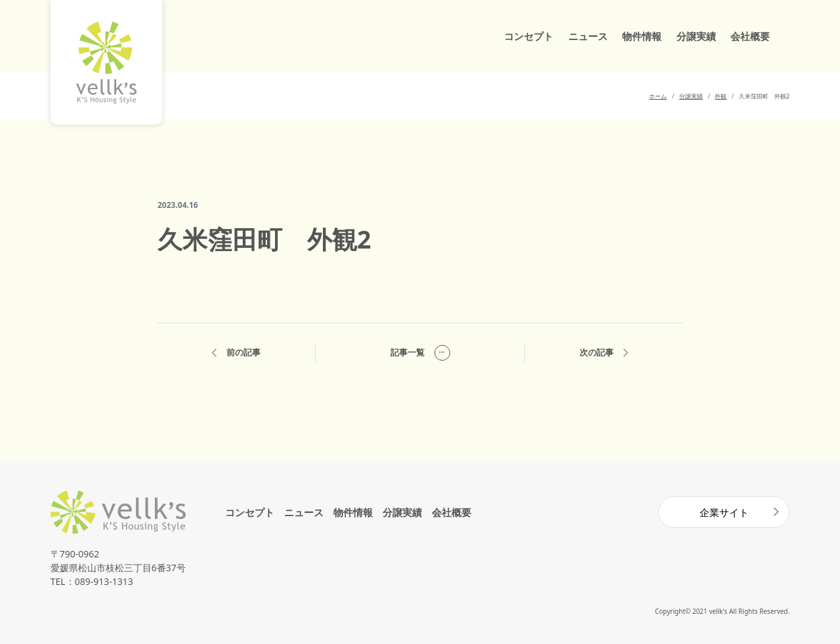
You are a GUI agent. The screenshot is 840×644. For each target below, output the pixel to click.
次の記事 (604, 353)
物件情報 (642, 36)
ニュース (588, 36)
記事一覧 (420, 353)
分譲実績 (696, 36)
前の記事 (236, 353)
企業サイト (724, 512)
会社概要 (750, 36)
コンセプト (529, 36)
